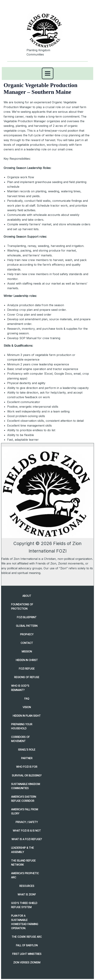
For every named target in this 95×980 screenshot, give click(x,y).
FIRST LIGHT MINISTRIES (27, 954)
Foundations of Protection (22, 606)
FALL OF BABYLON (27, 945)
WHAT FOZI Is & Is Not (27, 831)
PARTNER (27, 758)
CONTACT (27, 643)
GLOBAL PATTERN (27, 626)
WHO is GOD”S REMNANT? (20, 688)
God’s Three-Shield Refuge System (24, 905)
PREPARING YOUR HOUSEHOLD (22, 726)
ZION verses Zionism (27, 962)
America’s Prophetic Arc (25, 875)
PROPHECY (27, 634)
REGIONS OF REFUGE (27, 677)
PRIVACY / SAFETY (27, 822)
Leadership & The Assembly (22, 850)
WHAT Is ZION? (27, 894)
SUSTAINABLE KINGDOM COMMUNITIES (26, 786)
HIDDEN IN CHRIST (27, 660)
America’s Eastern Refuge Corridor (24, 799)
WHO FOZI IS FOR (27, 767)
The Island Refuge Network (23, 863)
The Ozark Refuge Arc (27, 937)
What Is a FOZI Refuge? (27, 839)
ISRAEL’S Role (27, 750)
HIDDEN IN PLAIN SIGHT (27, 716)
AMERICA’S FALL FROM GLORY (25, 811)
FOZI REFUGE (27, 669)
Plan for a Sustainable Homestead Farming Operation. (25, 922)
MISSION (27, 651)
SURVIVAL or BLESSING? (27, 775)
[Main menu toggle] (48, 73)
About (27, 596)
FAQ (27, 699)
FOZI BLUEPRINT (27, 617)
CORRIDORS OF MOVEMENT (20, 739)
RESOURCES (27, 886)
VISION (27, 707)
